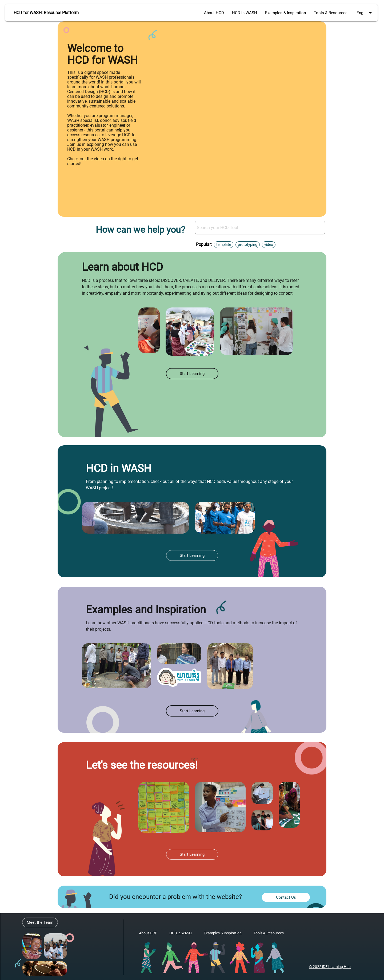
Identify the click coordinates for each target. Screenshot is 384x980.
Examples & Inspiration (285, 13)
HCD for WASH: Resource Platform (46, 13)
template (224, 245)
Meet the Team (40, 922)
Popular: (204, 244)
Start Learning (192, 374)
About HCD (214, 13)
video (269, 245)
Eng (365, 13)
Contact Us (286, 897)
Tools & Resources (331, 13)
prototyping (248, 245)
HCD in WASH (245, 13)
